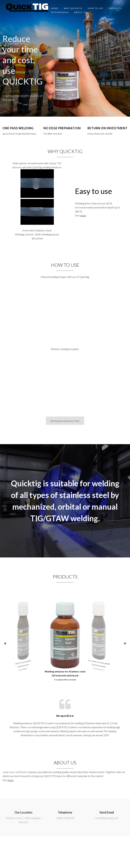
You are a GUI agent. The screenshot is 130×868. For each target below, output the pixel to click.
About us (80, 12)
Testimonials (60, 12)
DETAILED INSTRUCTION (65, 421)
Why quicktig (73, 8)
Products (115, 8)
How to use (96, 8)
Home (55, 8)
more (83, 215)
